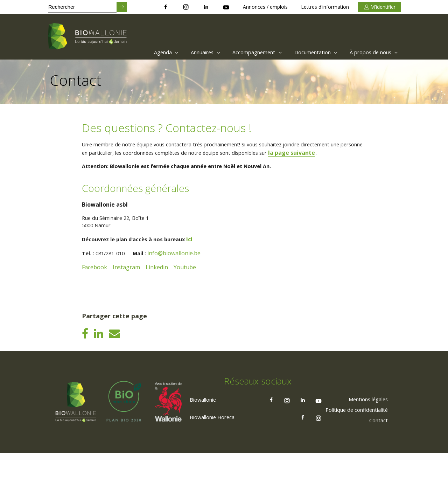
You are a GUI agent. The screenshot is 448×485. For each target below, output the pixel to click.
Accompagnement (244, 53)
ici (199, 251)
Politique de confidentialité (352, 442)
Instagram (127, 279)
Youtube (187, 279)
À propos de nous (372, 53)
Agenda (144, 53)
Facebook (95, 279)
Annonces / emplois (265, 7)
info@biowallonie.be (181, 265)
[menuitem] (143, 53)
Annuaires (188, 53)
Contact (377, 452)
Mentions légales (365, 431)
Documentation (308, 53)
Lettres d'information (325, 7)
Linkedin (158, 279)
